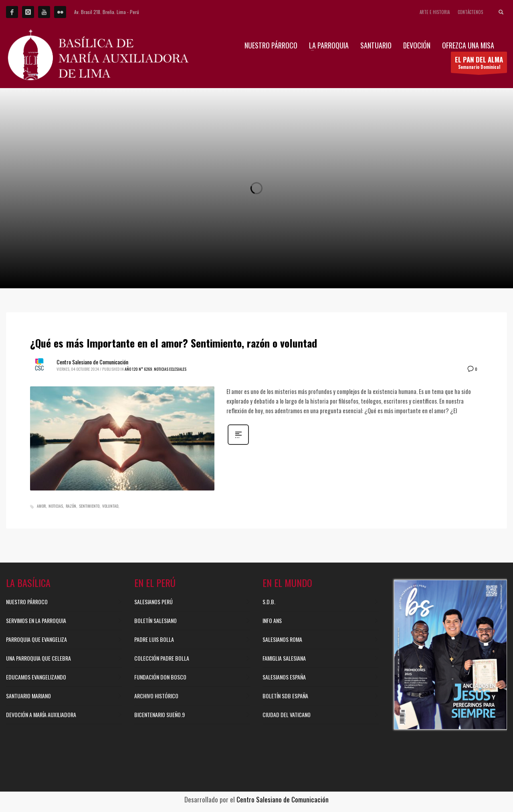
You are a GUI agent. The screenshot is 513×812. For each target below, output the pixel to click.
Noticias (56, 506)
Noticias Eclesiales (170, 369)
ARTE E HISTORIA (435, 12)
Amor (41, 506)
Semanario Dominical (479, 64)
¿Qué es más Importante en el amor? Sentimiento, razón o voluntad (174, 343)
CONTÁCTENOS (470, 12)
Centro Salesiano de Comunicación (92, 362)
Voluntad (110, 506)
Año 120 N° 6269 (138, 369)
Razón (71, 506)
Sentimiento (89, 506)
